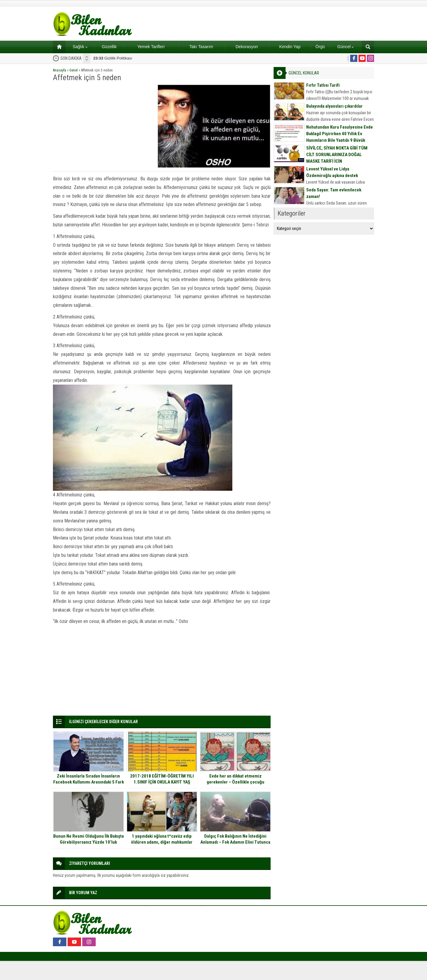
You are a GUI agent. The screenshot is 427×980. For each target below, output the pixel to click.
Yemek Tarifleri (151, 47)
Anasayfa (60, 70)
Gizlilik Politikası (113, 58)
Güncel (345, 47)
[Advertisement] (103, 126)
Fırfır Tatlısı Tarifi (323, 85)
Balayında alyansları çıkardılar (334, 106)
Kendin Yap (290, 47)
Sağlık (80, 47)
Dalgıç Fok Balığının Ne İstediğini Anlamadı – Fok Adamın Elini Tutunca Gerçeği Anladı (235, 842)
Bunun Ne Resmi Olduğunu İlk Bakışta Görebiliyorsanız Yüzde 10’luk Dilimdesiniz (89, 842)
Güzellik (109, 47)
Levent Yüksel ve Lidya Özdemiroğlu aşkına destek (332, 172)
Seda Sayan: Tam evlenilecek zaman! (334, 193)
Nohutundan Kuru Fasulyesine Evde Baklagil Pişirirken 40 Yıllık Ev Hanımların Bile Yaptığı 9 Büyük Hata (340, 137)
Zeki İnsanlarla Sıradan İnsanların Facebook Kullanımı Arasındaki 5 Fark (89, 779)
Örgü (320, 47)
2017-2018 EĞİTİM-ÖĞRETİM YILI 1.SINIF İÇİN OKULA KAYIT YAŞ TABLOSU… (162, 782)
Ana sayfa (57, 47)
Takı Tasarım (201, 47)
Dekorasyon (247, 47)
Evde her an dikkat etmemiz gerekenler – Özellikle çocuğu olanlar (235, 782)
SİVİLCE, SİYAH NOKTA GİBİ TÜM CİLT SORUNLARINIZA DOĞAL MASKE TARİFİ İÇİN (337, 155)
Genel (74, 70)
